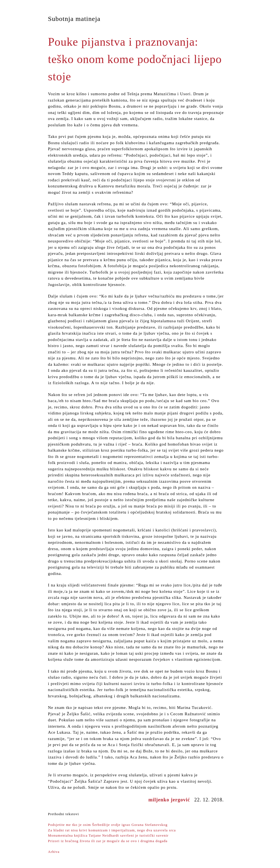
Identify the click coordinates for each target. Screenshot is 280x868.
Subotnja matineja (74, 19)
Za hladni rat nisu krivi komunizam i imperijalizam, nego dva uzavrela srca (112, 830)
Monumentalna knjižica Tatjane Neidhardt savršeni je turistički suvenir (108, 835)
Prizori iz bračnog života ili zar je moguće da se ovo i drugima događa (108, 841)
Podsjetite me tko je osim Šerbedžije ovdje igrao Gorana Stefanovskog (108, 825)
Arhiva (54, 852)
